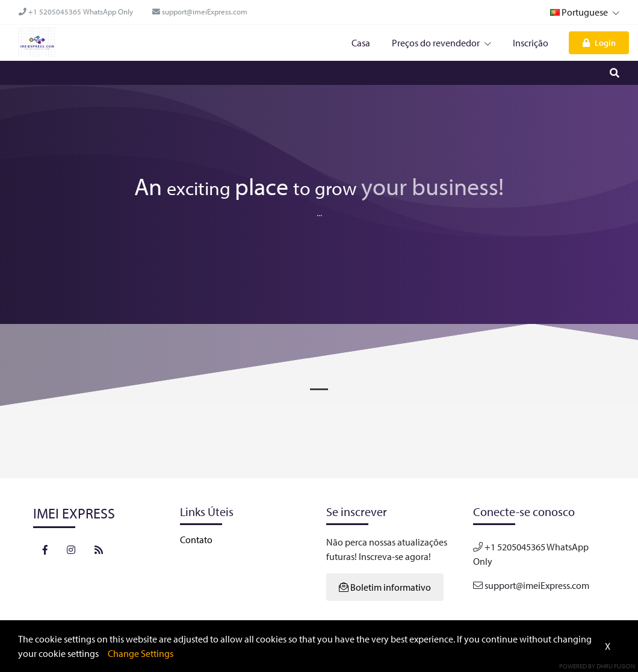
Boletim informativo (385, 587)
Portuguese (585, 12)
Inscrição (531, 43)
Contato (196, 540)
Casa (361, 43)
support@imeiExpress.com (200, 11)
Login (599, 42)
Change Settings (141, 653)
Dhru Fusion (616, 666)
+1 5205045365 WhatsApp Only (76, 11)
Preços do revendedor (441, 43)
